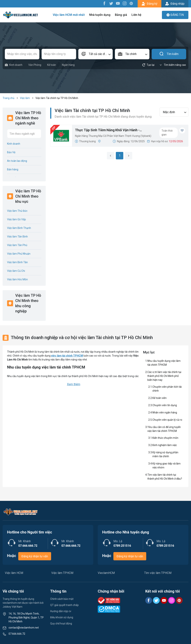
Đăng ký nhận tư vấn (35, 556)
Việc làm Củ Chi (16, 271)
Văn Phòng (35, 65)
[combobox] (96, 54)
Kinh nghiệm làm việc (165, 445)
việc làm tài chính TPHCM (67, 356)
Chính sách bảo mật (62, 599)
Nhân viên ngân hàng (165, 412)
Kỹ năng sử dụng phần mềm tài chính (165, 454)
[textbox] (96, 54)
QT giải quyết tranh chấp (64, 605)
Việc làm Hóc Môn (17, 279)
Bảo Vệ (11, 152)
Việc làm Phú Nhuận (19, 254)
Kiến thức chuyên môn (165, 438)
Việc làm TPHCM (62, 573)
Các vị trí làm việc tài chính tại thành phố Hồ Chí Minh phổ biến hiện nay (164, 376)
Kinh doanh (14, 65)
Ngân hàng (68, 65)
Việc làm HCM (14, 573)
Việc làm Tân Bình (17, 237)
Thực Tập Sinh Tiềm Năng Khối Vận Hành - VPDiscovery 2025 (107, 130)
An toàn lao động (17, 161)
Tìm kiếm (169, 54)
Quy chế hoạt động (61, 623)
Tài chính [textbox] (131, 54)
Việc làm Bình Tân (17, 262)
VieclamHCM (106, 573)
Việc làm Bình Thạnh (19, 228)
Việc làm (25, 98)
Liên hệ (136, 15)
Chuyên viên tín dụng (165, 405)
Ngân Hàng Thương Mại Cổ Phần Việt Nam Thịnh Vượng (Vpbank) (113, 136)
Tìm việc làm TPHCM (158, 573)
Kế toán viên (159, 398)
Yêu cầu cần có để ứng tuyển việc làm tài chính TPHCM (164, 429)
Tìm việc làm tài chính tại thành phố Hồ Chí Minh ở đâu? (165, 477)
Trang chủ (8, 98)
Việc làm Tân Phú (17, 245)
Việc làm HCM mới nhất (69, 15)
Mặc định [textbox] (169, 112)
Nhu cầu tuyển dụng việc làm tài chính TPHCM (164, 363)
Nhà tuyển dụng (100, 15)
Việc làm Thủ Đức (17, 211)
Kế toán (52, 65)
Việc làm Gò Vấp (17, 219)
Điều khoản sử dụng (62, 617)
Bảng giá (121, 15)
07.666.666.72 (17, 634)
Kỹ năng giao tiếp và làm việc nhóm (166, 466)
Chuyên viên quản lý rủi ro (167, 420)
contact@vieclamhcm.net (24, 628)
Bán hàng (13, 169)
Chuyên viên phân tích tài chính (167, 389)
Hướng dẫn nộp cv (61, 611)
